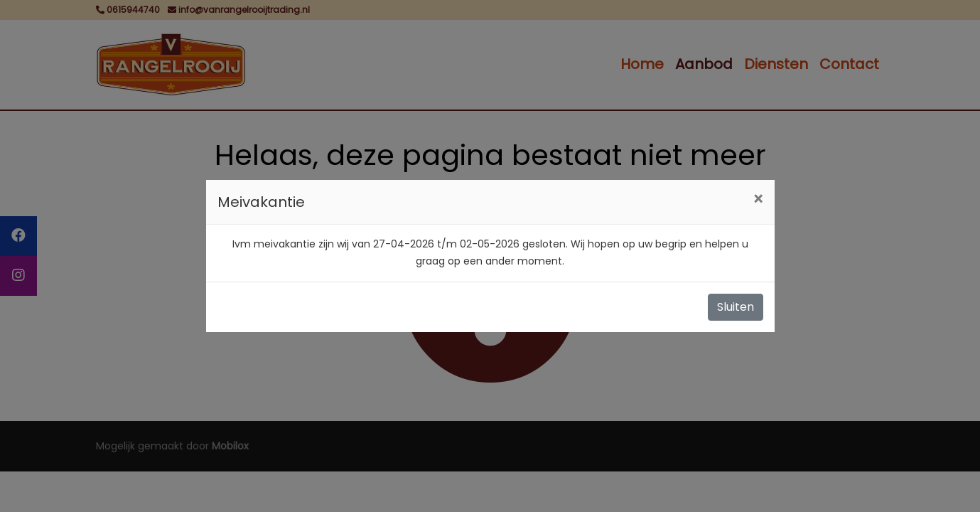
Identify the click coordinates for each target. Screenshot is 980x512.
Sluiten (736, 307)
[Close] (758, 200)
